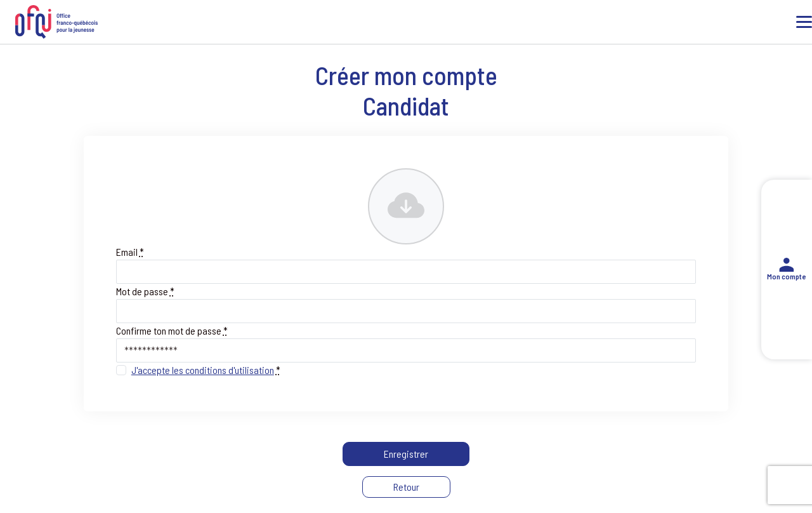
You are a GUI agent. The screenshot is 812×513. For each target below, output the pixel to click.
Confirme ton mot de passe (172, 330)
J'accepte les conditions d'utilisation (203, 370)
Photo (381, 177)
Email (130, 252)
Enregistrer (406, 454)
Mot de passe (145, 291)
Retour (406, 487)
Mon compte (787, 270)
